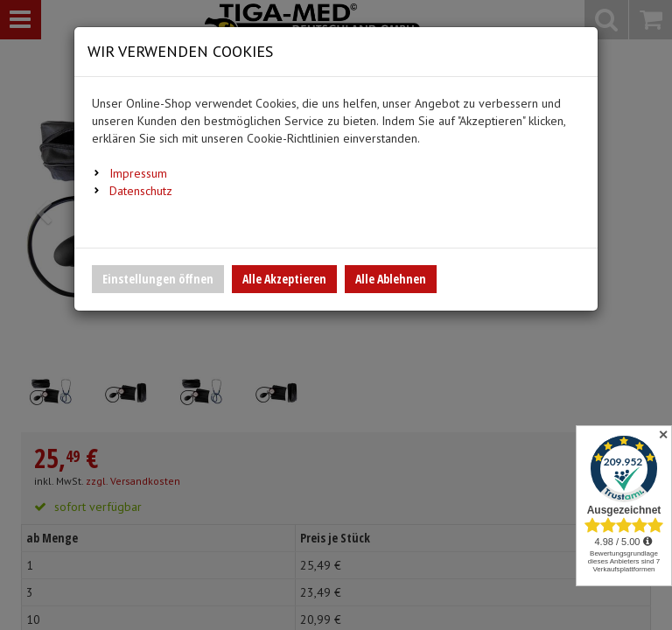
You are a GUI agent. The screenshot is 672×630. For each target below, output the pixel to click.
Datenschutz (141, 191)
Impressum (138, 173)
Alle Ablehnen (391, 279)
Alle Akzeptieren (284, 279)
